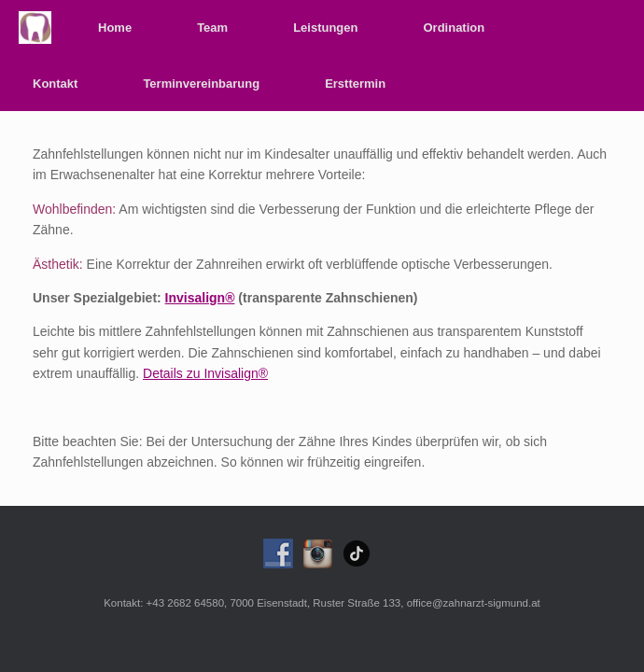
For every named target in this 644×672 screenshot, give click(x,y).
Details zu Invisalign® (205, 373)
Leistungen (325, 28)
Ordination (454, 28)
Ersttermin (355, 84)
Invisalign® (200, 298)
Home (115, 28)
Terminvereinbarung (201, 84)
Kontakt (55, 84)
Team (212, 28)
